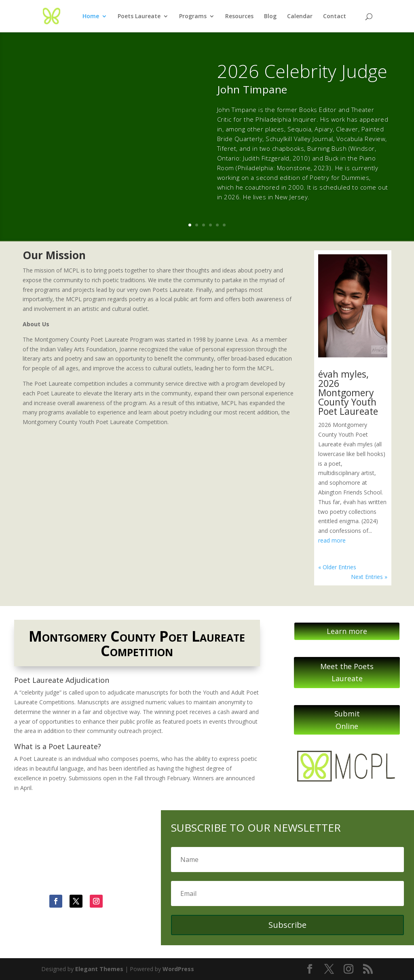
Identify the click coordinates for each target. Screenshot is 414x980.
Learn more (347, 631)
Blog (270, 17)
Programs (193, 17)
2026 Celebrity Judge (302, 71)
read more (332, 540)
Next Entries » (369, 577)
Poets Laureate (139, 17)
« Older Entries (337, 567)
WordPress (178, 969)
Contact (335, 17)
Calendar (300, 17)
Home (91, 17)
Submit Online (347, 720)
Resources (239, 17)
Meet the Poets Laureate (347, 673)
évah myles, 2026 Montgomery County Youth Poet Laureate (348, 393)
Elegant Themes (99, 969)
